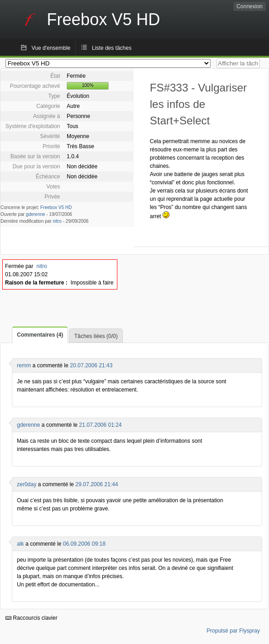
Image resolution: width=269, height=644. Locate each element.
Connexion (250, 6)
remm (24, 365)
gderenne (36, 214)
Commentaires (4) (40, 335)
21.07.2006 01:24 (100, 425)
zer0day (27, 484)
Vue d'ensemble (51, 48)
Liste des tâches (112, 48)
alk (20, 544)
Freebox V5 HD (56, 207)
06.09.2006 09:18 (84, 544)
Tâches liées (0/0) (96, 336)
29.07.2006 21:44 (97, 484)
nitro (57, 221)
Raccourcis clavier (32, 618)
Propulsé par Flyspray (233, 631)
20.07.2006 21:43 (91, 365)
